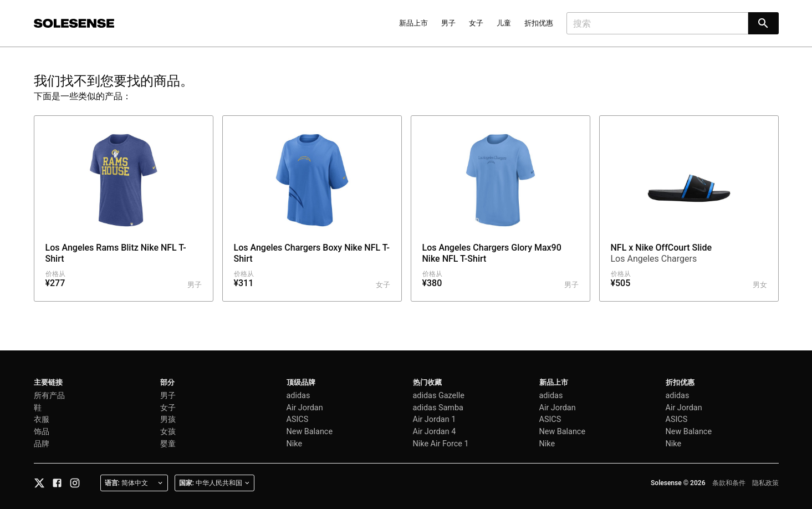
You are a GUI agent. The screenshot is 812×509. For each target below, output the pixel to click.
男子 (448, 23)
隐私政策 (765, 483)
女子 (476, 23)
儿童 (504, 23)
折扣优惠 (539, 23)
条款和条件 (729, 483)
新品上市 (413, 23)
